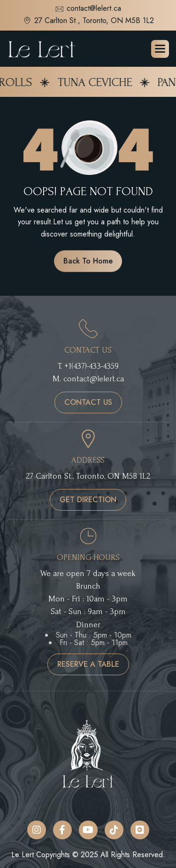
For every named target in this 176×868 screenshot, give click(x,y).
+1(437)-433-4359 (92, 366)
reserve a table (88, 664)
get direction (88, 500)
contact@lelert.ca (88, 9)
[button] (160, 49)
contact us (88, 402)
